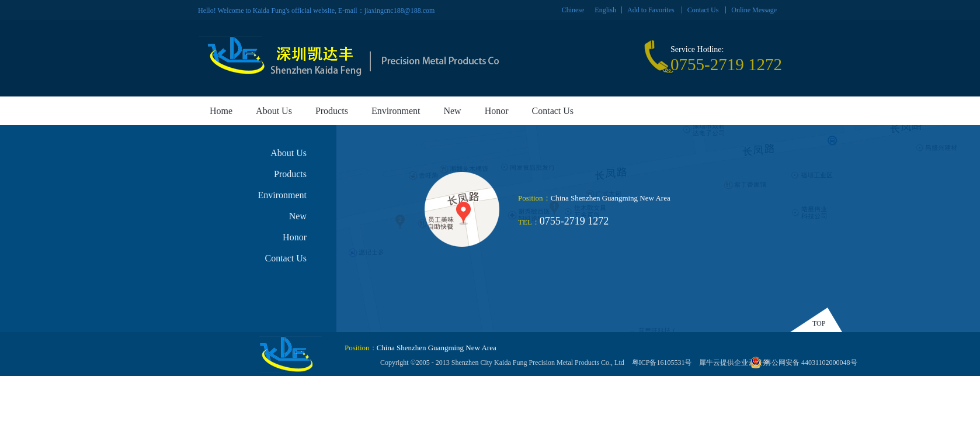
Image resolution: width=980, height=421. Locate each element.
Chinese (573, 10)
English (605, 10)
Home (221, 111)
